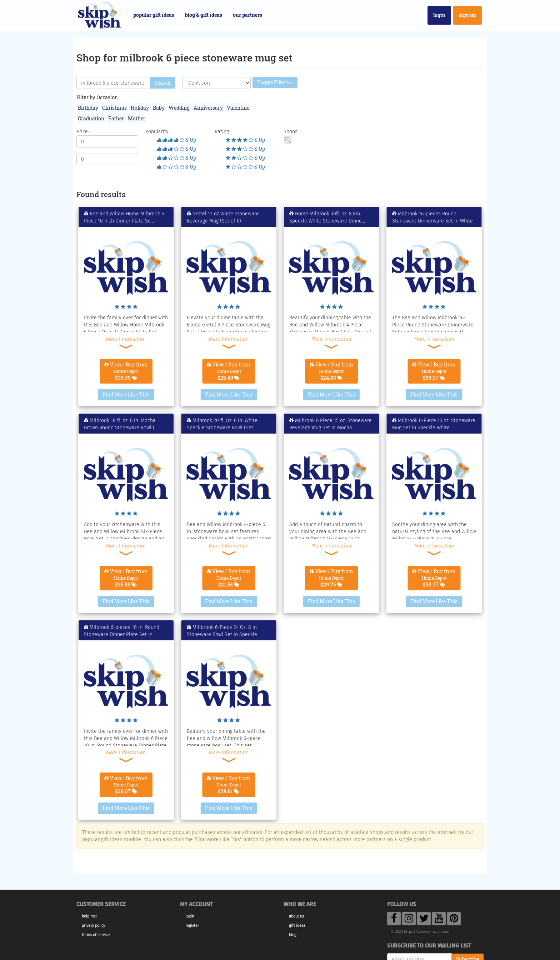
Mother (137, 118)
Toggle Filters (275, 82)
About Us (296, 916)
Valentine (238, 108)
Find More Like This (126, 394)
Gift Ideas (297, 926)
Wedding (179, 108)
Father (116, 118)
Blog (293, 935)
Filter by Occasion (97, 98)
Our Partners (247, 15)
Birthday (88, 108)
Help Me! (89, 916)
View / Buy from (126, 371)
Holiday (140, 108)
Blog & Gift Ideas (204, 15)
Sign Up (467, 15)
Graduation (91, 118)
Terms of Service (96, 935)
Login (439, 15)
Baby (159, 108)
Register (192, 926)
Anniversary (208, 108)
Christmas (114, 108)
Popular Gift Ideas (154, 15)
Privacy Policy (93, 926)
